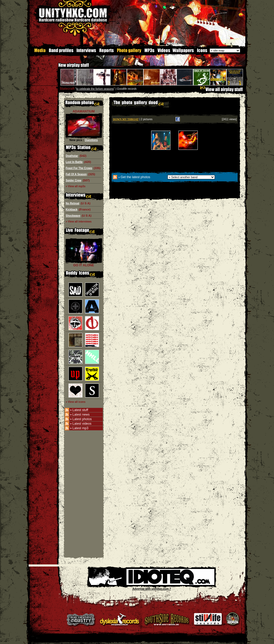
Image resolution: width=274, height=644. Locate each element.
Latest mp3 (80, 428)
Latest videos (82, 423)
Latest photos (82, 419)
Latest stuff (80, 410)
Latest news (81, 414)
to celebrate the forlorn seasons (95, 89)
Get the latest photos (136, 177)
